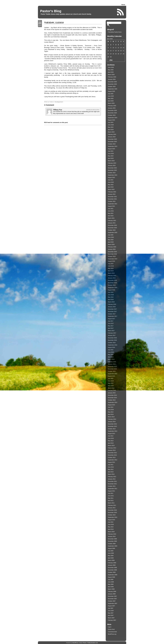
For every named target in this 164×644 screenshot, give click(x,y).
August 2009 (111, 548)
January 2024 (112, 137)
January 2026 (112, 79)
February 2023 (112, 163)
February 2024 (112, 134)
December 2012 (112, 453)
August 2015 (111, 376)
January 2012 (112, 479)
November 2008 (112, 570)
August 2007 (111, 606)
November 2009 (112, 541)
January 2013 (112, 450)
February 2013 (112, 448)
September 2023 (113, 146)
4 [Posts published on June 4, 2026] (116, 45)
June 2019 (111, 266)
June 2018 (111, 295)
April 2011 (111, 501)
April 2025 (111, 101)
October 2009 (112, 544)
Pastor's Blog (51, 11)
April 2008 (111, 587)
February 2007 (112, 620)
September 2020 (113, 232)
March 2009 (111, 560)
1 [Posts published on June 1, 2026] (108, 45)
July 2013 (111, 436)
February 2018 (112, 304)
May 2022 (111, 185)
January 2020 (112, 249)
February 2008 (112, 591)
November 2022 (112, 170)
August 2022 (111, 177)
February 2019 (112, 276)
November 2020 (112, 228)
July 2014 (111, 407)
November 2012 (112, 455)
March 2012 (111, 474)
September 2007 (113, 603)
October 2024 (112, 115)
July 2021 (111, 209)
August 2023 (111, 149)
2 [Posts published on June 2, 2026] (111, 45)
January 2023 (112, 165)
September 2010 (113, 517)
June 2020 (111, 237)
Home (123, 5)
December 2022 (112, 168)
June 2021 (111, 211)
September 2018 (113, 288)
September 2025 (113, 89)
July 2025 (111, 94)
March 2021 (111, 218)
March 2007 (111, 618)
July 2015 (111, 378)
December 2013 (112, 424)
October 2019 (112, 256)
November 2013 (112, 426)
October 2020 (112, 230)
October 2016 (112, 343)
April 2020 (111, 242)
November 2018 (112, 283)
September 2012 (113, 460)
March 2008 (111, 589)
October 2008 (112, 572)
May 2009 (111, 556)
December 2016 (112, 338)
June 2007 (111, 611)
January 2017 (112, 335)
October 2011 (112, 486)
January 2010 (112, 536)
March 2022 (111, 189)
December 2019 (112, 252)
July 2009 (111, 551)
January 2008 (112, 594)
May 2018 (111, 297)
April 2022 (111, 187)
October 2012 (112, 457)
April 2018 (111, 299)
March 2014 (111, 417)
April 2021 (111, 216)
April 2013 (111, 443)
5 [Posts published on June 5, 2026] (118, 45)
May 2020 (111, 240)
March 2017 (111, 331)
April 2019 (111, 271)
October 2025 (112, 86)
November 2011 (112, 484)
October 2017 (112, 314)
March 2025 (111, 103)
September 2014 (113, 402)
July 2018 (111, 292)
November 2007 (112, 599)
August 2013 (111, 434)
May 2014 (111, 412)
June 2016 (111, 352)
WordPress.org (112, 634)
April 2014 (111, 414)
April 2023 (111, 158)
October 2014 (112, 400)
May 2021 (111, 213)
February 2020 (112, 247)
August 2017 (111, 319)
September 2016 (113, 345)
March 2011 (111, 503)
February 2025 (112, 106)
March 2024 (111, 132)
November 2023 (112, 142)
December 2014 (112, 395)
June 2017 (111, 323)
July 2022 (111, 180)
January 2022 (112, 194)
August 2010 (111, 520)
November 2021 (112, 199)
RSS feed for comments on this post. (56, 123)
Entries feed (111, 629)
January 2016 (112, 364)
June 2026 (111, 67)
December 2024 (112, 110)
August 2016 (111, 347)
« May (111, 60)
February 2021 (112, 221)
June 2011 (111, 496)
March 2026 (111, 75)
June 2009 (111, 553)
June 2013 (111, 438)
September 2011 (113, 489)
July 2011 (111, 493)
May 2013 (111, 441)
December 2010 (112, 510)
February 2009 (112, 563)
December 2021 (112, 197)
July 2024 (111, 122)
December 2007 (112, 596)
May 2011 (111, 498)
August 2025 (111, 91)
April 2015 (111, 386)
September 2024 (113, 118)
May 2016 (111, 355)
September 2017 (113, 316)
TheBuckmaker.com (93, 643)
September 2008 (113, 575)
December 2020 (112, 225)
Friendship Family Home (115, 32)
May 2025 (111, 98)
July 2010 (111, 522)
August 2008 (111, 577)
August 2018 (111, 290)
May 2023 (111, 156)
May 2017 (111, 326)
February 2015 (112, 390)
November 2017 (112, 311)
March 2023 (111, 161)
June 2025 (111, 96)
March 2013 (111, 445)
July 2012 (111, 465)
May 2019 (111, 268)
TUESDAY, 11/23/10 (54, 23)
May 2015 (111, 383)
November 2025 (112, 84)
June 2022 (111, 182)
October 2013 (112, 429)
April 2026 (111, 72)
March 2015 (111, 388)
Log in (110, 627)
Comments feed (112, 632)
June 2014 (111, 410)
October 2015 (112, 371)
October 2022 (112, 173)
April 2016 (111, 357)
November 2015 (112, 369)
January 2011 (112, 508)
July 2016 (111, 350)
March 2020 (111, 244)
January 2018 (112, 307)
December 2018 (112, 280)
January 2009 (112, 565)
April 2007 (111, 615)
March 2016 (111, 359)
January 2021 (112, 223)
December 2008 (112, 568)
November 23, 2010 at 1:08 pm (93, 110)
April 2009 (111, 558)
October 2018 (112, 285)
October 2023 (112, 144)
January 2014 (112, 422)
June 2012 (111, 467)
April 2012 (111, 472)
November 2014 (112, 398)
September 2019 (113, 259)
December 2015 (112, 367)
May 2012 (111, 469)
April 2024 (111, 130)
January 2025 (112, 108)
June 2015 (111, 381)
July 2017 (111, 321)
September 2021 (113, 204)
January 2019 (112, 278)
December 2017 (112, 309)
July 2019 (111, 264)
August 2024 (111, 120)
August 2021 (111, 206)
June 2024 (111, 125)
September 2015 (113, 374)
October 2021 (112, 201)
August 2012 (111, 462)
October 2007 (112, 601)
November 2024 (112, 113)
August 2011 (111, 491)
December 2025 (112, 82)
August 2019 (111, 261)
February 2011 (112, 505)
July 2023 (111, 151)
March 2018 (111, 302)
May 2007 (111, 613)
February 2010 (112, 534)
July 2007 (111, 608)
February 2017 (112, 333)
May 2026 (111, 70)
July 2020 (111, 235)
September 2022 (113, 175)
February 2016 (112, 362)
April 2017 (111, 328)
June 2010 (111, 524)
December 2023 (112, 139)
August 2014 (111, 405)
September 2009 (113, 546)
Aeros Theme (83, 643)
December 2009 (112, 539)
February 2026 (112, 77)
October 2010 (112, 515)
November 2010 (112, 512)
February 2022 (112, 192)
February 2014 (112, 419)
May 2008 (111, 584)
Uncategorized (59, 102)
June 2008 (111, 582)
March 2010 (111, 532)
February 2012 (112, 477)
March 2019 (111, 273)
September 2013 (113, 431)
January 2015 (112, 393)
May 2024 (111, 127)
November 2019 (112, 254)
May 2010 (111, 527)
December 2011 (112, 481)
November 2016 (112, 340)
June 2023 (111, 154)
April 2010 (111, 529)
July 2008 (111, 579)
